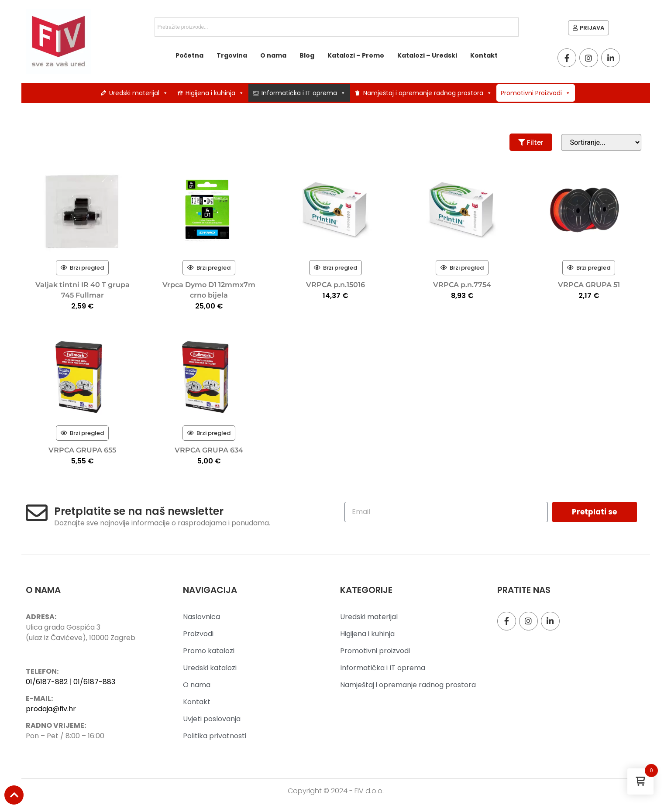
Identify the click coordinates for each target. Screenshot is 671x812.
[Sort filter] (601, 142)
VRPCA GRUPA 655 (82, 450)
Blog (307, 55)
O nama (273, 55)
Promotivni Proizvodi (536, 93)
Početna (189, 55)
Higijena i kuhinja (215, 93)
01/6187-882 (47, 682)
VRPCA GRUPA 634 (209, 450)
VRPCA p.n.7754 (462, 285)
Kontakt (484, 55)
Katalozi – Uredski (427, 55)
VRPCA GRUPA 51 (589, 285)
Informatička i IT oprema (304, 93)
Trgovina (232, 55)
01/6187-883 (94, 682)
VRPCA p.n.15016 (335, 285)
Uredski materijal (139, 93)
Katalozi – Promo (356, 55)
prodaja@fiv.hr (51, 709)
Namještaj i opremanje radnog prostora (428, 93)
